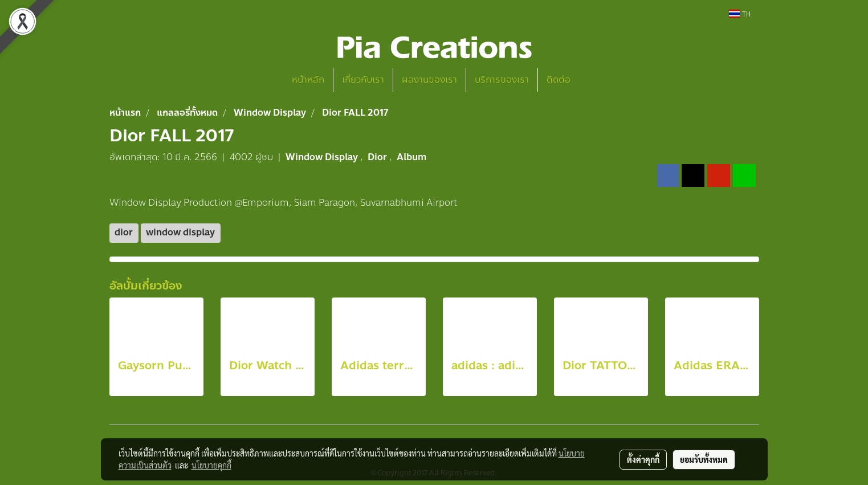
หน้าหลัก (308, 80)
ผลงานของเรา (429, 80)
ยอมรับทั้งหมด (704, 459)
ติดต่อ (559, 80)
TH (740, 14)
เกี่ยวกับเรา (363, 80)
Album (411, 157)
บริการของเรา (502, 80)
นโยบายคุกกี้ (211, 465)
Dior (378, 157)
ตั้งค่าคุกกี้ (643, 459)
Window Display (323, 157)
